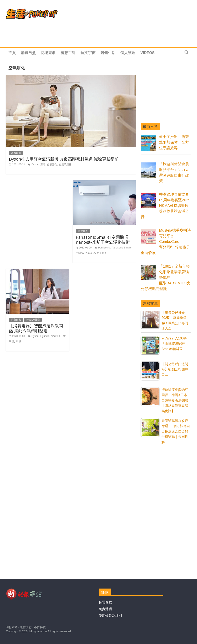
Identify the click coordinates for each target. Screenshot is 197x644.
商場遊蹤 (48, 53)
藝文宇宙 (88, 53)
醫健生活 (108, 53)
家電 (43, 165)
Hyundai (45, 336)
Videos (147, 53)
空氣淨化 (52, 165)
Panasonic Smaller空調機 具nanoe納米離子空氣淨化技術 (103, 240)
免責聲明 (105, 609)
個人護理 (128, 53)
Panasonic (104, 248)
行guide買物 (33, 320)
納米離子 (102, 253)
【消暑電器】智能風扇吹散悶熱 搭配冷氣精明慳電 (36, 328)
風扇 (18, 341)
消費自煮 (28, 53)
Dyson (35, 165)
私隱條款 (105, 602)
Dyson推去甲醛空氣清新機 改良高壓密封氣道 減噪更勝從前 (64, 159)
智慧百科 (68, 53)
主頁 (12, 53)
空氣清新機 (65, 165)
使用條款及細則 (110, 616)
